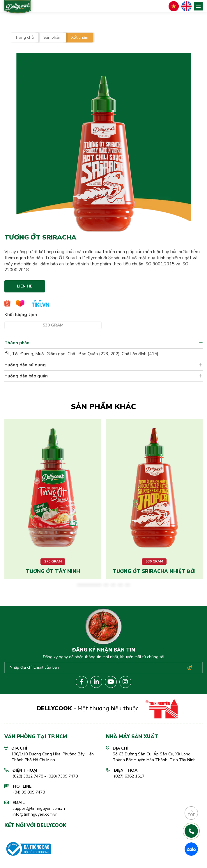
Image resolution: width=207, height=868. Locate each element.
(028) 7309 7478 (62, 776)
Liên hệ (25, 286)
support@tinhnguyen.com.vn (39, 808)
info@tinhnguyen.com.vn (35, 814)
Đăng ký (189, 668)
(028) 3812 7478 (28, 776)
